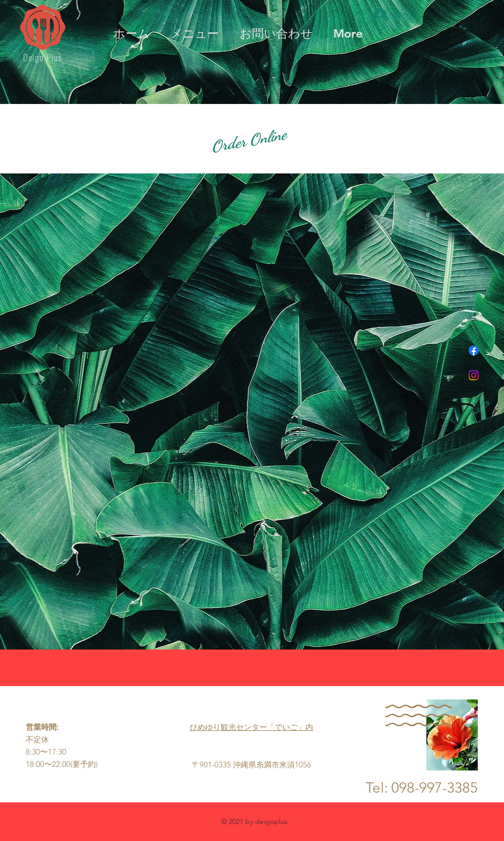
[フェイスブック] (474, 351)
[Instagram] (474, 375)
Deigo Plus (43, 57)
